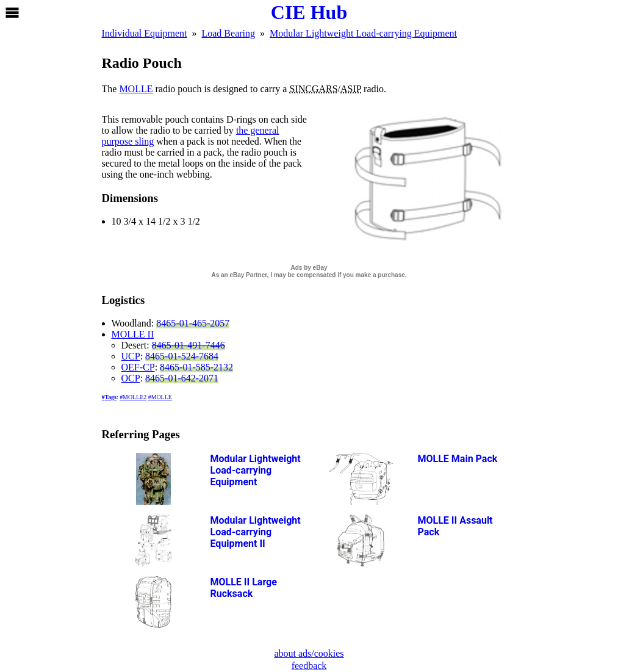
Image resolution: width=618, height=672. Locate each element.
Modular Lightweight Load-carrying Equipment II (256, 532)
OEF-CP (138, 367)
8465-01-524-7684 (182, 356)
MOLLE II (133, 334)
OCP (131, 378)
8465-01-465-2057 (193, 323)
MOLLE (136, 89)
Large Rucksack (244, 588)
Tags (110, 397)
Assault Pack (455, 526)
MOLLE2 (135, 397)
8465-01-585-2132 (196, 367)
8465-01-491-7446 (189, 345)
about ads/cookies (309, 653)
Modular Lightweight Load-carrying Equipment (256, 470)
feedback (309, 666)
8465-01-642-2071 (182, 378)
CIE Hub (309, 12)
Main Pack (458, 459)
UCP (131, 356)
